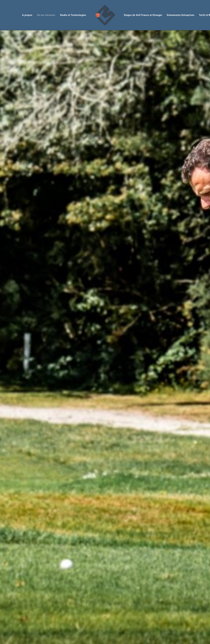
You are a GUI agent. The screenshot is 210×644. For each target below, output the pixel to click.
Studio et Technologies (73, 15)
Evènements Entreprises (181, 15)
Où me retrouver (46, 15)
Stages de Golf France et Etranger (143, 15)
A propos (27, 15)
